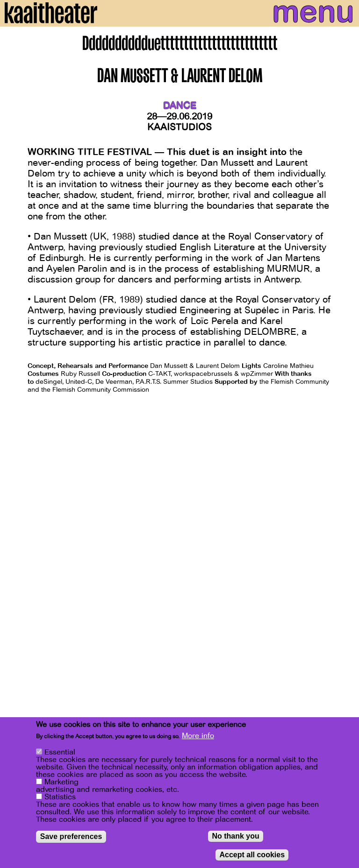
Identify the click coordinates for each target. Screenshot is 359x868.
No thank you (235, 837)
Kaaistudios (179, 127)
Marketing (61, 783)
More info (198, 737)
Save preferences (71, 837)
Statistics (60, 798)
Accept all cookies (252, 856)
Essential (60, 753)
